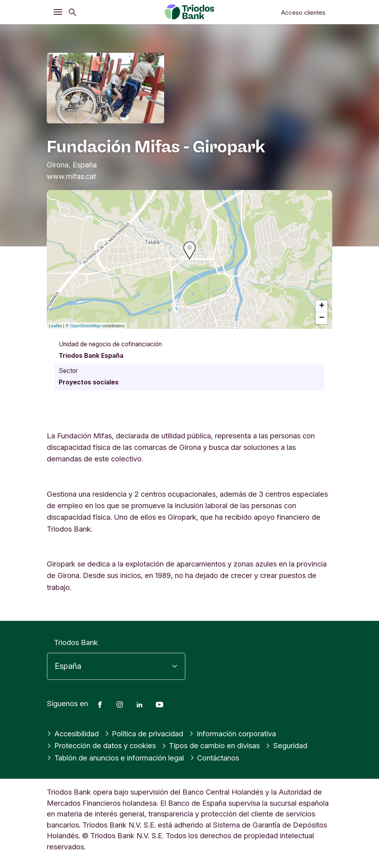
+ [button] (322, 306)
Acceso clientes (303, 12)
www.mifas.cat (71, 176)
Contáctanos (215, 758)
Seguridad (286, 745)
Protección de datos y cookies (101, 745)
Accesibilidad (73, 734)
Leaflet (55, 326)
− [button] (322, 318)
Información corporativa (233, 734)
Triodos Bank (76, 642)
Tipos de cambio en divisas (211, 745)
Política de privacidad (144, 734)
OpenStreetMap (85, 326)
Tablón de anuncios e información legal (115, 758)
